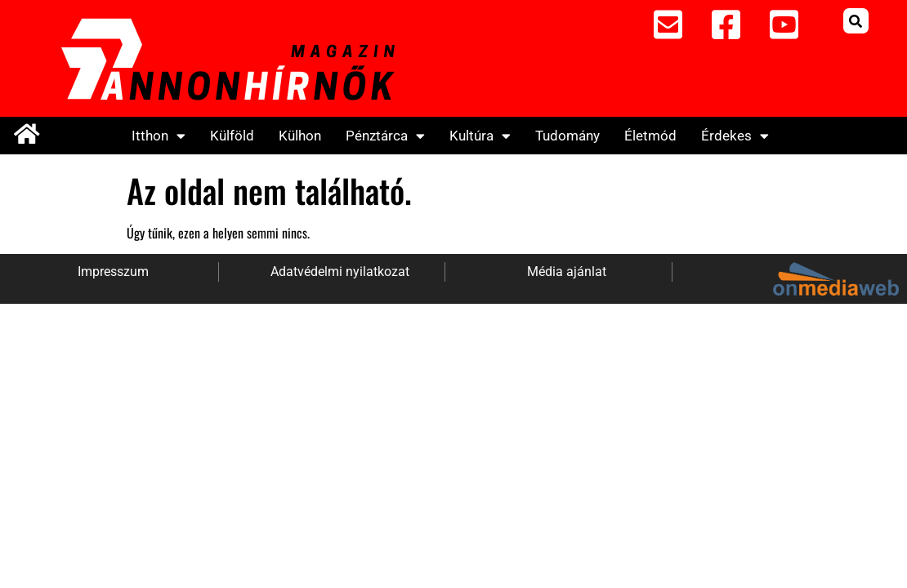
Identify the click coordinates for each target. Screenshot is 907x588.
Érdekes (735, 136)
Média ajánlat (567, 272)
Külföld (232, 136)
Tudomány (567, 136)
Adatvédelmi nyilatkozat (340, 272)
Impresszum (113, 272)
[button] (856, 21)
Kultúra (480, 136)
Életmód (650, 136)
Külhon (300, 136)
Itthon (159, 136)
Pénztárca (385, 136)
